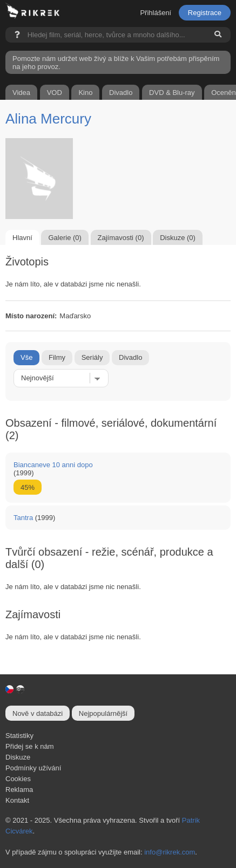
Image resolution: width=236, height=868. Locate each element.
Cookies (18, 779)
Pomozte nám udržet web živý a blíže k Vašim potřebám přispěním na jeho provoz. (116, 63)
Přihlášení (156, 13)
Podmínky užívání (33, 768)
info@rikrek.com (170, 852)
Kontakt (17, 800)
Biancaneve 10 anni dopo (53, 465)
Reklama (19, 790)
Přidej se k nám (30, 746)
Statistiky (19, 736)
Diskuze (18, 757)
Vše (26, 357)
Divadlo (130, 357)
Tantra (23, 518)
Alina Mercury (48, 119)
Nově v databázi (38, 713)
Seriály (92, 357)
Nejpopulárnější (103, 713)
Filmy (57, 357)
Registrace (205, 13)
